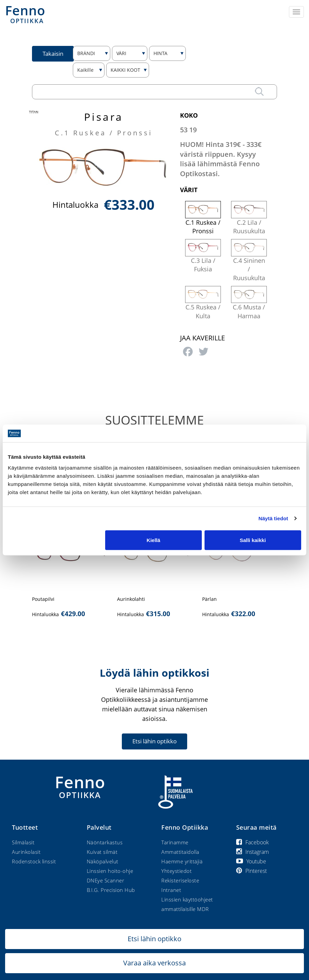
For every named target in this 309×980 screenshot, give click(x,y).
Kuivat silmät (102, 852)
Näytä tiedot (273, 518)
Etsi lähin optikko (154, 741)
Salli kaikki (253, 540)
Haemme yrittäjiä (182, 861)
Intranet (171, 890)
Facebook (253, 842)
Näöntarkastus (105, 842)
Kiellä (153, 540)
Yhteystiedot (176, 871)
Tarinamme (175, 842)
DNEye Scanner (106, 880)
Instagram (253, 852)
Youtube (251, 861)
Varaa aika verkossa (154, 963)
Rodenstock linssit (34, 861)
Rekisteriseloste (180, 880)
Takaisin (53, 54)
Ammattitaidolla (180, 852)
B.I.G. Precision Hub (111, 890)
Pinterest (251, 871)
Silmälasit (23, 842)
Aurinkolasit (26, 852)
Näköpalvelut (103, 861)
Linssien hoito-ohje (110, 871)
